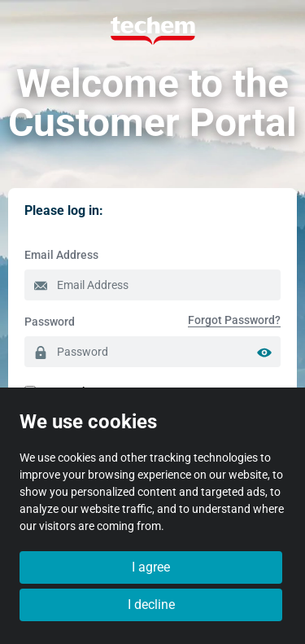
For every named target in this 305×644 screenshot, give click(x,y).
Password (50, 322)
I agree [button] (151, 567)
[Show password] (268, 352)
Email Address (61, 255)
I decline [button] (151, 605)
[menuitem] (234, 320)
